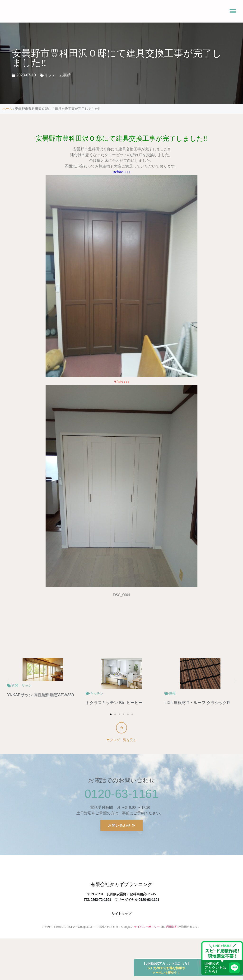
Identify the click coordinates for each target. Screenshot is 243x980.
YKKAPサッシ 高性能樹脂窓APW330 (41, 695)
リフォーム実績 (57, 75)
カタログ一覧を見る (121, 742)
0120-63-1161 (121, 796)
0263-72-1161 (101, 917)
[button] (233, 11)
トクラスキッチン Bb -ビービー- (115, 703)
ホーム (7, 109)
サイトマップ (121, 931)
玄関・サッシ (22, 686)
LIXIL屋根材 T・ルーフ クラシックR (197, 703)
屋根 (172, 693)
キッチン (97, 693)
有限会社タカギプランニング (121, 902)
